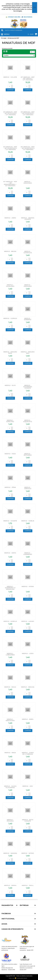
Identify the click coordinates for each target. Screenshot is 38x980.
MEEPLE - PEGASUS (10, 820)
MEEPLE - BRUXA (10, 251)
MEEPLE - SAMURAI (10, 853)
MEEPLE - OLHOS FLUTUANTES (10, 787)
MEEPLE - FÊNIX (10, 487)
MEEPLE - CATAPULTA (28, 252)
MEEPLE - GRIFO (10, 553)
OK (35, 7)
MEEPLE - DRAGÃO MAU (28, 353)
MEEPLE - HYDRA (28, 586)
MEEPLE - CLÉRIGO (10, 318)
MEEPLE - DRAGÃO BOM (10, 353)
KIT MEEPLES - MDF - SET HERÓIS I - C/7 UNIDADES (28, 78)
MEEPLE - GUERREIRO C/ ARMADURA (10, 588)
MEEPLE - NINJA (10, 753)
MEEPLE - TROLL (28, 885)
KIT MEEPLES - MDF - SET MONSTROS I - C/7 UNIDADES (28, 113)
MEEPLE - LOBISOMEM (10, 654)
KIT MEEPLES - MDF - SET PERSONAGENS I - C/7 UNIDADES (10, 184)
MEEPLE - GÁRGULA (28, 488)
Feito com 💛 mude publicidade (18, 978)
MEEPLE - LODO (28, 653)
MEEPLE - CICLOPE (10, 77)
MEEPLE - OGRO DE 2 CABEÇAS (28, 753)
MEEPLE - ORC (28, 786)
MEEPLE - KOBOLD (10, 621)
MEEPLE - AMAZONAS (28, 182)
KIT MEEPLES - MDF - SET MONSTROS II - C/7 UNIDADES (10, 148)
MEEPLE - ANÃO (10, 218)
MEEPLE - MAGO (10, 687)
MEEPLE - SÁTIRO (28, 853)
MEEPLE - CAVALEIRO (10, 285)
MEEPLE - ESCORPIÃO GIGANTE (28, 387)
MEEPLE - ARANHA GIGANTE (28, 219)
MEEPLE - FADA (10, 454)
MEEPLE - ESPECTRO (10, 421)
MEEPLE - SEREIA (10, 885)
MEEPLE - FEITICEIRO (28, 454)
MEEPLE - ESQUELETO (28, 421)
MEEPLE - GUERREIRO (28, 554)
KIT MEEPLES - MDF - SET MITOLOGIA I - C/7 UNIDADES (10, 113)
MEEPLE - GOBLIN (28, 521)
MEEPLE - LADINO (28, 621)
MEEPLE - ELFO (10, 385)
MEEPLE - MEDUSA (28, 687)
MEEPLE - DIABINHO (28, 319)
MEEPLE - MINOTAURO (10, 720)
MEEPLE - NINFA (28, 719)
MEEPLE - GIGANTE (10, 521)
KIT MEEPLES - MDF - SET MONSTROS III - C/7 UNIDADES (28, 148)
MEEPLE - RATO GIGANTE (28, 820)
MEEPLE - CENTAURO (28, 285)
